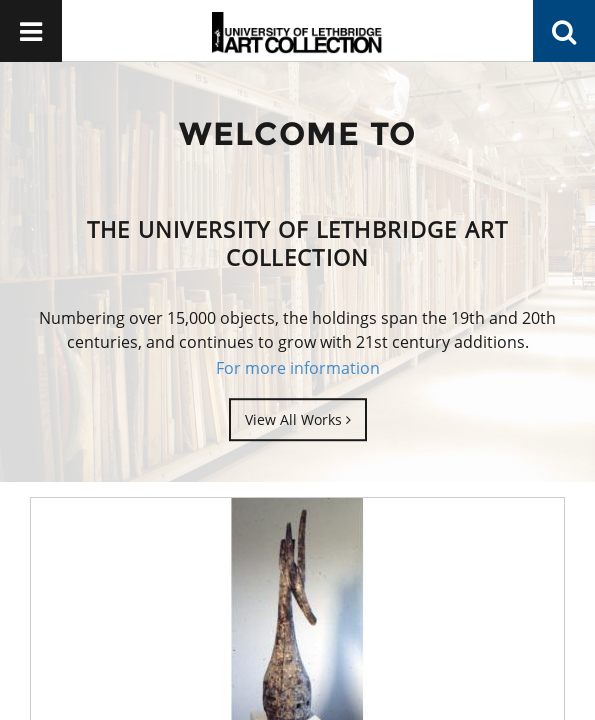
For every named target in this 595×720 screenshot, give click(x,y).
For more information (298, 368)
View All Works (298, 419)
